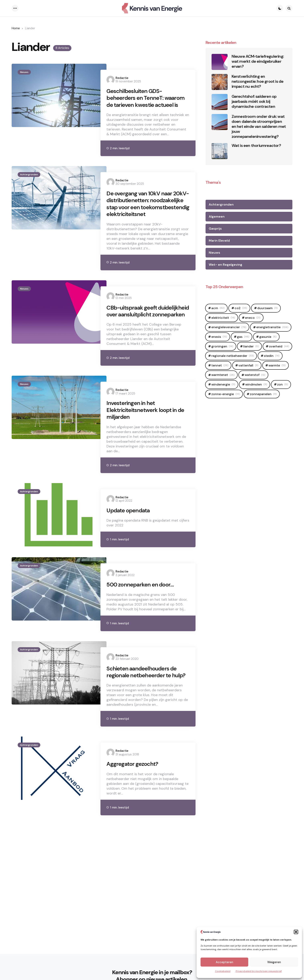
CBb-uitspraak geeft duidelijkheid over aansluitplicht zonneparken (142, 335)
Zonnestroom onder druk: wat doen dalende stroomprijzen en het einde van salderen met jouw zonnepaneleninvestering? (259, 127)
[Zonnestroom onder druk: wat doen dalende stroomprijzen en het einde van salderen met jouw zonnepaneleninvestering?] (220, 122)
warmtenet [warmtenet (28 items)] (223, 375)
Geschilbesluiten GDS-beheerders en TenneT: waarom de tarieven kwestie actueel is (143, 103)
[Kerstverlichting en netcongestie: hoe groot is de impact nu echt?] (220, 82)
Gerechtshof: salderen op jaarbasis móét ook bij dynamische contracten (254, 101)
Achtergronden (29, 184)
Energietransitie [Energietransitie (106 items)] (272, 327)
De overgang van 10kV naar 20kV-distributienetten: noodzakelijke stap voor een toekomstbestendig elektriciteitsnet (143, 218)
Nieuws (24, 72)
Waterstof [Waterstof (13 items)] (255, 375)
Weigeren (274, 962)
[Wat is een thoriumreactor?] (220, 151)
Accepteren (224, 962)
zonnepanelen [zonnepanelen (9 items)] (263, 394)
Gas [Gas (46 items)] (243, 337)
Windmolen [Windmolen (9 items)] (256, 384)
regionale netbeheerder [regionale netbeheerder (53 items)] (233, 356)
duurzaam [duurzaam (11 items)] (267, 308)
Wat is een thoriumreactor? (256, 146)
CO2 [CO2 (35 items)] (241, 308)
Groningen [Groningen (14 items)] (222, 346)
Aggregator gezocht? (134, 804)
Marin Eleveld (219, 241)
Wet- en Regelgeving (225, 265)
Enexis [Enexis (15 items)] (219, 337)
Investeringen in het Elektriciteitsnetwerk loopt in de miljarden (144, 439)
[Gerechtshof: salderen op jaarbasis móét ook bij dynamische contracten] (220, 102)
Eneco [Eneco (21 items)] (253, 318)
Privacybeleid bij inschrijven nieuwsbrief (259, 971)
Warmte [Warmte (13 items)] (277, 365)
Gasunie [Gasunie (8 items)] (268, 337)
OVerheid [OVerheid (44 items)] (279, 346)
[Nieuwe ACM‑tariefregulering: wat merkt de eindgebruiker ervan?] (220, 62)
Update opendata (130, 541)
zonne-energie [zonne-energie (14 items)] (225, 394)
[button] (296, 932)
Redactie (122, 78)
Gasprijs (215, 229)
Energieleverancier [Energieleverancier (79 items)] (229, 327)
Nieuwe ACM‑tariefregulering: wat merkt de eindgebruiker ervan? (258, 61)
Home (16, 28)
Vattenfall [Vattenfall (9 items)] (248, 365)
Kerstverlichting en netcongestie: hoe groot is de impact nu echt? (258, 81)
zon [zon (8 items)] (282, 384)
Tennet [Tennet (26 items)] (220, 365)
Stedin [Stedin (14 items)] (272, 356)
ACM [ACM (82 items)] (218, 308)
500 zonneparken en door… (143, 616)
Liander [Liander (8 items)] (251, 346)
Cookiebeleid (223, 971)
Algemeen (217, 216)
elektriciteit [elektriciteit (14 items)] (223, 318)
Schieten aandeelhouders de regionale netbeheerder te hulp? (144, 708)
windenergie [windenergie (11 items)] (223, 384)
